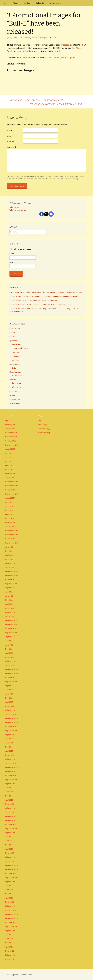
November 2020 (11, 673)
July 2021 (9, 641)
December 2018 (11, 767)
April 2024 (9, 514)
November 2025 (11, 437)
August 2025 (10, 449)
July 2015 (9, 935)
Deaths (12, 337)
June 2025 (9, 457)
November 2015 (11, 918)
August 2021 (10, 637)
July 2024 (9, 502)
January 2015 (10, 959)
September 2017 (12, 828)
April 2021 (9, 653)
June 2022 (9, 596)
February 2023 (11, 563)
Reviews (15, 352)
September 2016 (12, 877)
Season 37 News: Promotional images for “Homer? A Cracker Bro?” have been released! (44, 296)
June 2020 (9, 694)
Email (10, 136)
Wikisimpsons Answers (18, 210)
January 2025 (10, 478)
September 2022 (12, 584)
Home (5, 3)
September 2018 (12, 780)
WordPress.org (44, 433)
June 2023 (9, 547)
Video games (15, 403)
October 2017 (11, 824)
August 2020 (10, 686)
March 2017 (10, 853)
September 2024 (12, 494)
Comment (11, 147)
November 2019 (11, 722)
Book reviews (15, 328)
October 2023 (11, 539)
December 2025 (11, 433)
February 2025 (11, 473)
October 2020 (11, 678)
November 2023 (11, 535)
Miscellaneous (15, 372)
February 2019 (11, 759)
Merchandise (15, 364)
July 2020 (9, 690)
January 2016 (10, 910)
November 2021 (11, 624)
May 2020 (9, 698)
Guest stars (17, 344)
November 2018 (11, 771)
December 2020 (11, 669)
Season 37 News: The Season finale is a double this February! (33, 300)
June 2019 (9, 743)
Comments (44, 429)
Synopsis (16, 360)
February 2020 (11, 710)
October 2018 (11, 775)
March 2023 (10, 559)
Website (11, 141)
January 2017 (10, 861)
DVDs (14, 368)
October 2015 (11, 922)
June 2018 (9, 792)
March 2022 (10, 608)
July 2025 (9, 453)
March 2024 (10, 518)
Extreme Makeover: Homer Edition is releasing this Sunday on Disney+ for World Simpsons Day (46, 292)
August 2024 (10, 498)
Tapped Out (14, 395)
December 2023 (11, 531)
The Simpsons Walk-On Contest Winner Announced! (35, 100)
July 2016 (9, 886)
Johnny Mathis (24, 51)
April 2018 (9, 800)
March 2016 (10, 902)
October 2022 (11, 580)
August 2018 (10, 784)
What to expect (18, 387)
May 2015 (9, 943)
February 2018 (11, 808)
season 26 (67, 45)
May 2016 (9, 894)
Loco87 (54, 38)
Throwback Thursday (20, 375)
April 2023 (9, 555)
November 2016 (11, 869)
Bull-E (82, 45)
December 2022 (11, 571)
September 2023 (12, 543)
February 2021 (11, 661)
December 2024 (11, 482)
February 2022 (11, 612)
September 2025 (12, 445)
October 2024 (11, 490)
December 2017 (11, 816)
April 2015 (9, 947)
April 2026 (9, 420)
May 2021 (9, 649)
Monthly (13, 379)
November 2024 (11, 486)
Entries (42, 425)
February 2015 (11, 955)
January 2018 (10, 812)
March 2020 (10, 706)
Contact (27, 3)
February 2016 (11, 906)
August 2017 (10, 833)
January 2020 (10, 714)
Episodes (26, 38)
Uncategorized (15, 399)
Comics (12, 333)
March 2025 (10, 469)
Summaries (17, 383)
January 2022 (10, 616)
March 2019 (10, 755)
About (16, 3)
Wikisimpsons (56, 3)
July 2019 (9, 739)
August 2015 (10, 931)
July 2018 (9, 788)
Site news (13, 391)
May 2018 (9, 796)
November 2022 (11, 575)
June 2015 (9, 939)
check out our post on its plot (61, 57)
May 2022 (9, 600)
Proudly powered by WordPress (19, 975)
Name (10, 130)
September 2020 (12, 682)
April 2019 (9, 751)
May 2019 (9, 747)
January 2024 (10, 527)
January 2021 (10, 665)
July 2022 (9, 592)
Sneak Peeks (17, 356)
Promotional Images (39, 38)
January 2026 (10, 429)
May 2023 (9, 551)
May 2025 (9, 461)
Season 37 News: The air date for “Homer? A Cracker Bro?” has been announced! (41, 304)
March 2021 (10, 657)
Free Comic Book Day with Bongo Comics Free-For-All (57, 104)
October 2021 (11, 629)
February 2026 (11, 425)
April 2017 (9, 849)
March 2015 (10, 951)
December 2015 (11, 914)
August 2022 (10, 588)
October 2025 (11, 441)
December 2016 (11, 865)
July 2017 (9, 837)
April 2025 (9, 465)
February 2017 (11, 857)
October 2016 (11, 873)
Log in (40, 420)
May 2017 (9, 845)
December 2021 (11, 620)
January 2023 (10, 567)
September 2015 (12, 926)
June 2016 (9, 890)
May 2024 (9, 510)
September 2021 (12, 633)
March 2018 (10, 804)
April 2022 (9, 604)
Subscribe (40, 3)
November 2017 (11, 820)
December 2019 (11, 718)
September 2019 (12, 731)
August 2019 (10, 735)
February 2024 (11, 522)
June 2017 (9, 841)
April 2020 (9, 702)
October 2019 (11, 726)
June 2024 (9, 506)
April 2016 (9, 898)
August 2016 (10, 882)
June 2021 (9, 645)
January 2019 (10, 763)
